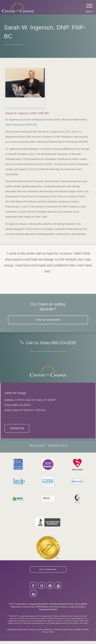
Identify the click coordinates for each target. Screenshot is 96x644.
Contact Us (18, 430)
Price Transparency (18, 607)
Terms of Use (28, 610)
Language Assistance (39, 607)
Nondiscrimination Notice (62, 607)
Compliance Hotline (48, 612)
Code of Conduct (77, 610)
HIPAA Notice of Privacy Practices (52, 610)
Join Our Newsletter (48, 571)
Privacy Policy (48, 635)
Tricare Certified (48, 447)
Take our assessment (48, 320)
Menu (89, 11)
